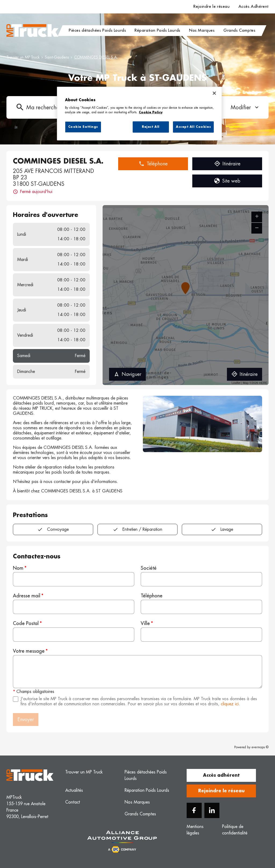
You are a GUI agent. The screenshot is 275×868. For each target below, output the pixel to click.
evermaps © (260, 747)
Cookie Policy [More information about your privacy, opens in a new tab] (151, 112)
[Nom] (74, 579)
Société (149, 568)
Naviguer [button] (127, 374)
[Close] (214, 93)
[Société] (201, 579)
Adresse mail (27, 596)
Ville (145, 623)
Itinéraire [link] (245, 374)
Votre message (29, 651)
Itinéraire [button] (227, 164)
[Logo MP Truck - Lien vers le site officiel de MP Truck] (32, 31)
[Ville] (201, 635)
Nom (18, 568)
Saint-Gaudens (57, 57)
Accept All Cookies (193, 127)
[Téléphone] (201, 607)
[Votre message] (137, 672)
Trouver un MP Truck (23, 57)
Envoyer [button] (26, 720)
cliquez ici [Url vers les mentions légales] (230, 704)
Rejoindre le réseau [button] (221, 791)
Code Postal (26, 623)
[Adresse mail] (74, 607)
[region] (139, 114)
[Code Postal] (74, 635)
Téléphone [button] (153, 164)
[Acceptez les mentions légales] (16, 699)
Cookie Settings (83, 127)
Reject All (151, 127)
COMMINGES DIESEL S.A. (96, 57)
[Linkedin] (212, 810)
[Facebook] (194, 810)
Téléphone (152, 596)
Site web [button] (227, 181)
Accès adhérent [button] (221, 775)
